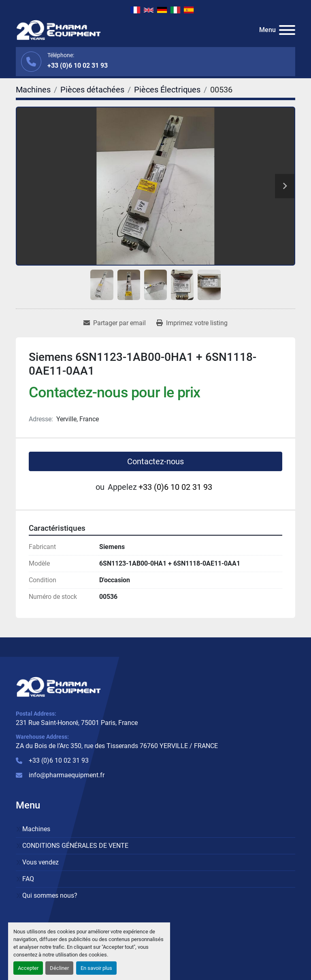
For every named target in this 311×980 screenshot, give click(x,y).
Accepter (28, 968)
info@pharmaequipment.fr (67, 775)
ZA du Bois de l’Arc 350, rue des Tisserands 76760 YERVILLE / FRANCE (117, 746)
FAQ (28, 879)
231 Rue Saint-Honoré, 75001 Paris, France (77, 723)
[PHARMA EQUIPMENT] (59, 686)
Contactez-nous (155, 461)
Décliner (59, 968)
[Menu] (287, 30)
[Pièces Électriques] (167, 90)
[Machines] (33, 90)
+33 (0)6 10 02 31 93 (78, 65)
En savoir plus (96, 968)
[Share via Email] (115, 323)
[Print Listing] (192, 323)
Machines (36, 829)
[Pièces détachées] (92, 90)
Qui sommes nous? (50, 895)
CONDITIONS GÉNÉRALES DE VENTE (75, 846)
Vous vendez (40, 862)
